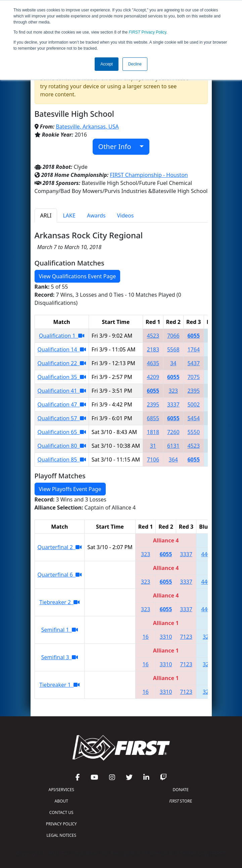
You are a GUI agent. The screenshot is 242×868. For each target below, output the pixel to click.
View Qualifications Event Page (78, 276)
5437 (193, 363)
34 (173, 363)
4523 (153, 336)
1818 (153, 432)
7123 (186, 637)
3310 (166, 637)
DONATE (181, 790)
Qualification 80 (62, 446)
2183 (153, 349)
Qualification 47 (62, 404)
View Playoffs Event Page (70, 489)
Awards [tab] (96, 215)
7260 (173, 432)
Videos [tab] (125, 215)
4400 (207, 554)
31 (153, 446)
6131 (173, 446)
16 (145, 637)
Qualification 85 (62, 460)
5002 (193, 404)
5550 (193, 432)
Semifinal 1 (60, 630)
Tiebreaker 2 (59, 602)
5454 (193, 418)
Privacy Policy (148, 32)
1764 (193, 349)
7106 (153, 460)
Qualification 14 (62, 349)
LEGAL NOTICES (62, 835)
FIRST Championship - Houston (149, 175)
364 (173, 460)
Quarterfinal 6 (60, 575)
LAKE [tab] (69, 215)
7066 (173, 336)
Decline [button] (135, 64)
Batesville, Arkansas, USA (87, 127)
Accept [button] (107, 64)
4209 (153, 377)
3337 (173, 404)
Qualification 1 (62, 336)
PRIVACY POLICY (61, 824)
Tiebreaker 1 (59, 685)
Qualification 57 (62, 418)
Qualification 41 (62, 391)
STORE (181, 801)
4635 (153, 363)
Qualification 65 (62, 432)
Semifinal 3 (60, 657)
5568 (173, 349)
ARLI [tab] (46, 215)
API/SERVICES (61, 790)
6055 (193, 336)
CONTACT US (61, 812)
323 (173, 391)
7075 (193, 377)
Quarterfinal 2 (60, 547)
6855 (153, 418)
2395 (193, 391)
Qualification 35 (62, 377)
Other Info (118, 147)
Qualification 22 (62, 363)
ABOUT (61, 801)
